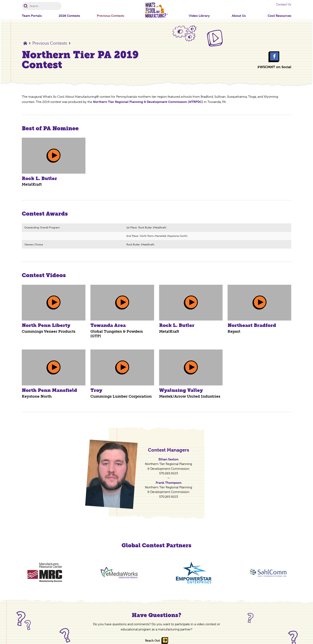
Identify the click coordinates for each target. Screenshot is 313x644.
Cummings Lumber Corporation (121, 396)
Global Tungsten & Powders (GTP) (117, 334)
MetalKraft (32, 184)
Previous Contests (50, 43)
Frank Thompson (169, 483)
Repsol (234, 331)
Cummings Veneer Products (49, 331)
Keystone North (37, 396)
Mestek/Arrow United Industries (190, 396)
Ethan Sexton (168, 459)
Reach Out (153, 641)
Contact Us (284, 4)
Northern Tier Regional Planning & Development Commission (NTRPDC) (148, 102)
